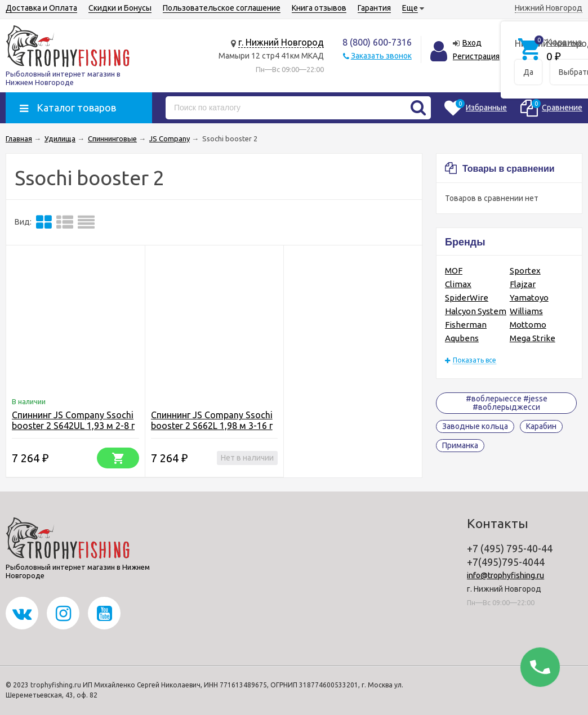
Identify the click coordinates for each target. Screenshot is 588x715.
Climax (458, 284)
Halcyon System (476, 311)
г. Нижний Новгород (281, 42)
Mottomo (528, 325)
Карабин (541, 426)
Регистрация (476, 56)
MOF (454, 271)
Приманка (460, 445)
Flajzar (523, 284)
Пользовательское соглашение (222, 8)
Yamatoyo (529, 298)
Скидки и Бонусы (120, 8)
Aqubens (462, 338)
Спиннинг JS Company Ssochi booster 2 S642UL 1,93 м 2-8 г (73, 420)
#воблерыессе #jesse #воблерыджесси (507, 403)
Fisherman (466, 325)
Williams (526, 311)
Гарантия (374, 8)
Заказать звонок (381, 56)
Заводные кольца (475, 426)
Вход (472, 43)
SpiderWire (467, 298)
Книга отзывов (319, 8)
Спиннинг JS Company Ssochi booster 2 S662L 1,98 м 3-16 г (212, 420)
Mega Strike (533, 338)
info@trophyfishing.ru (505, 575)
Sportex (525, 271)
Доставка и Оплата (41, 8)
